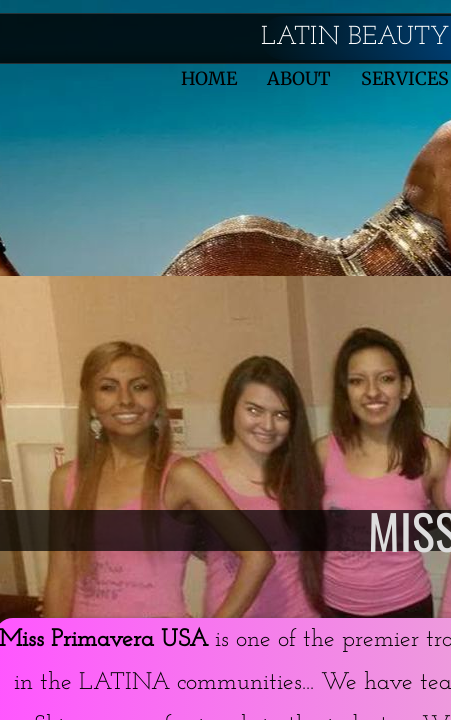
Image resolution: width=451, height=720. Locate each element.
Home (209, 78)
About (299, 78)
